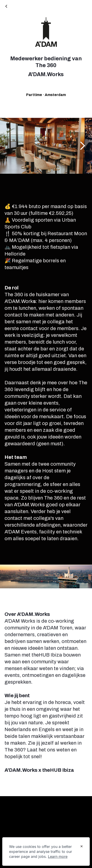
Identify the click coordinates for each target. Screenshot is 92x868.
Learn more (58, 856)
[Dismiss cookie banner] (82, 847)
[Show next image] (82, 146)
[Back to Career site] (7, 7)
